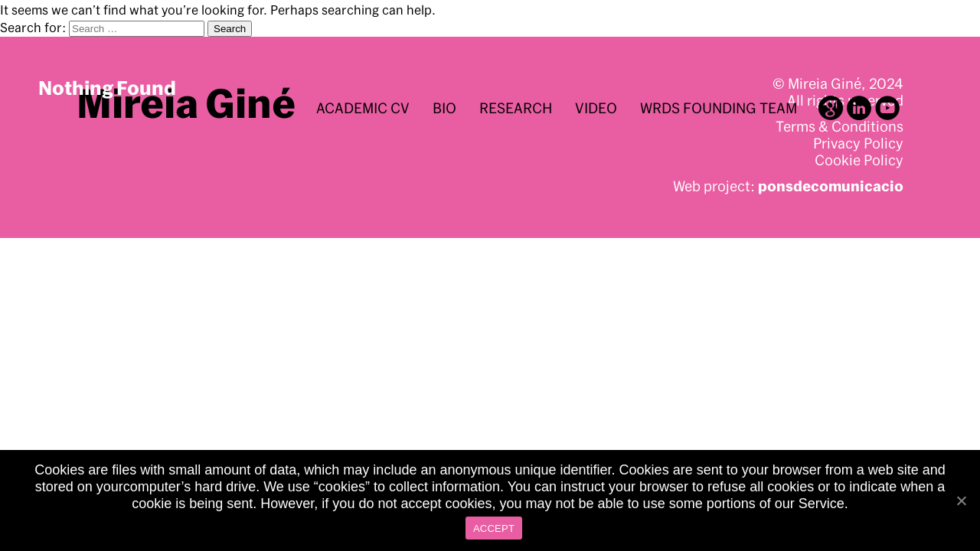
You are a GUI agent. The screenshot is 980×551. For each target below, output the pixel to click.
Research (516, 108)
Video (596, 108)
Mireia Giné (186, 103)
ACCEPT (494, 528)
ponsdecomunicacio (831, 186)
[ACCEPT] (961, 500)
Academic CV (363, 108)
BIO (444, 108)
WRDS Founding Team (719, 108)
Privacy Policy (858, 143)
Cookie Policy (859, 160)
